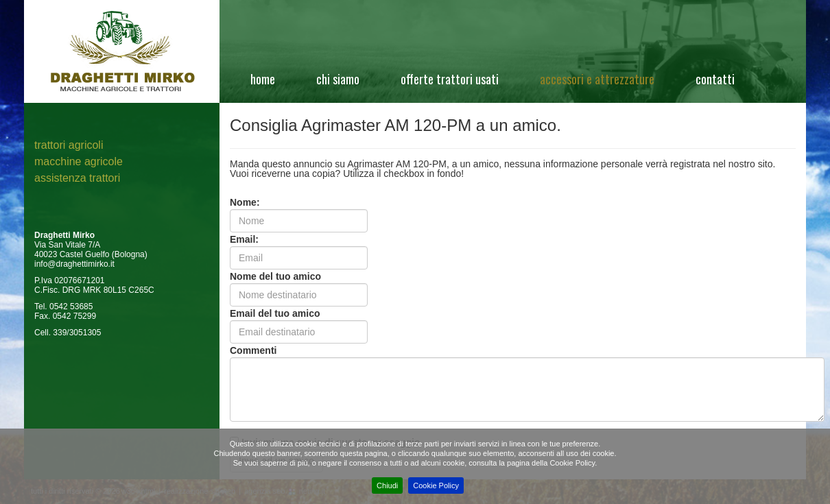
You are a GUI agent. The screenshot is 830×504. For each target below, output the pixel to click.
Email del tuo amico (275, 313)
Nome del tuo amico (275, 276)
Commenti (253, 350)
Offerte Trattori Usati (450, 79)
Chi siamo (338, 79)
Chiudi (387, 485)
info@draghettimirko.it (74, 264)
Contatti (715, 79)
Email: (244, 239)
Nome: (245, 202)
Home (263, 79)
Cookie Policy (436, 485)
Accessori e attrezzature (597, 79)
